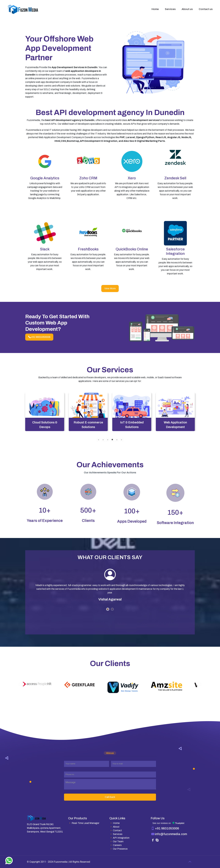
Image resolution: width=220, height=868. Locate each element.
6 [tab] (121, 440)
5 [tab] (117, 440)
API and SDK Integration (45, 425)
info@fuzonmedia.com (171, 834)
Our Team (116, 841)
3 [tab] (108, 440)
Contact (116, 830)
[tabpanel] (45, 412)
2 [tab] (103, 440)
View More (110, 288)
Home (114, 823)
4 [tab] (112, 440)
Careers (115, 845)
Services (116, 834)
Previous (21, 684)
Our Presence (118, 849)
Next (199, 684)
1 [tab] (99, 440)
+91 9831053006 (39, 337)
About (114, 827)
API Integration (119, 838)
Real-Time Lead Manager (84, 823)
